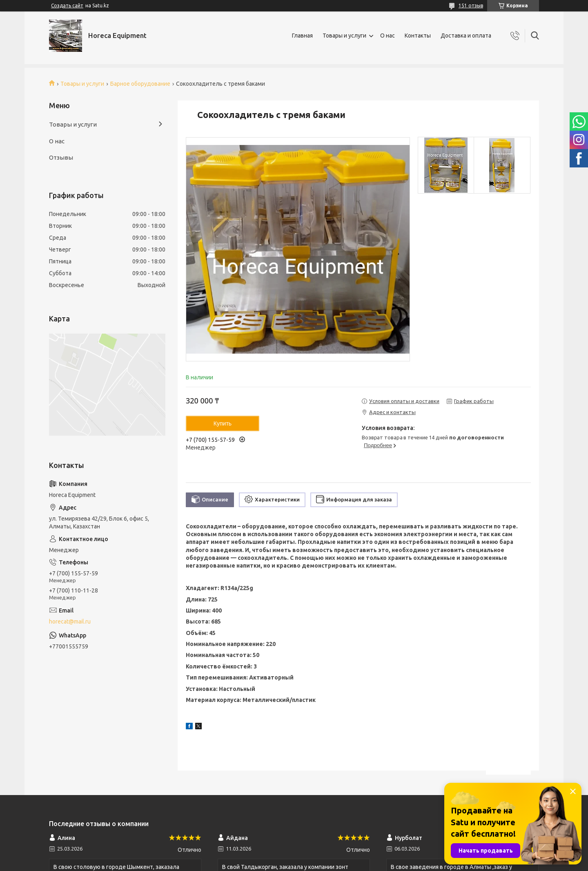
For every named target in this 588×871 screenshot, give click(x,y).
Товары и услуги (344, 36)
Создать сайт (67, 6)
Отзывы (61, 157)
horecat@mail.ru (70, 622)
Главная (302, 36)
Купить (223, 423)
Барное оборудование (140, 84)
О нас (388, 36)
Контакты (418, 36)
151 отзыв (471, 6)
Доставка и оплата (466, 36)
